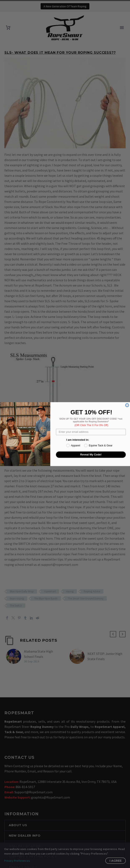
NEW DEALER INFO (25, 836)
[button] (113, 634)
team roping (17, 599)
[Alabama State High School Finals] (15, 656)
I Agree (116, 861)
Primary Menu (122, 28)
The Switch (16, 606)
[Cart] (8, 28)
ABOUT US (18, 825)
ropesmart (50, 591)
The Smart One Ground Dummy (86, 599)
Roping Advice (92, 591)
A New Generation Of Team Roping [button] (65, 6)
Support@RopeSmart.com (33, 792)
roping (70, 591)
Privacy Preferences (17, 861)
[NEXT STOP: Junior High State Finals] (79, 656)
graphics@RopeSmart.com (51, 797)
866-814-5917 (25, 787)
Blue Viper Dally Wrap (22, 591)
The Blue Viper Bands (46, 599)
